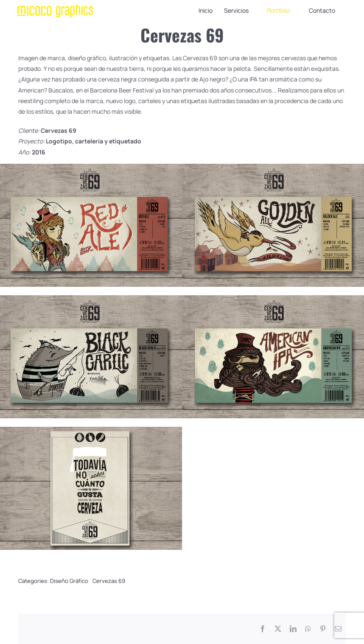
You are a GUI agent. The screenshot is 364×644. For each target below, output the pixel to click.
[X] (278, 629)
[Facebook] (263, 629)
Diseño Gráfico (69, 581)
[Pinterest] (323, 629)
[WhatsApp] (308, 629)
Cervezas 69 (109, 581)
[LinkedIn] (293, 629)
